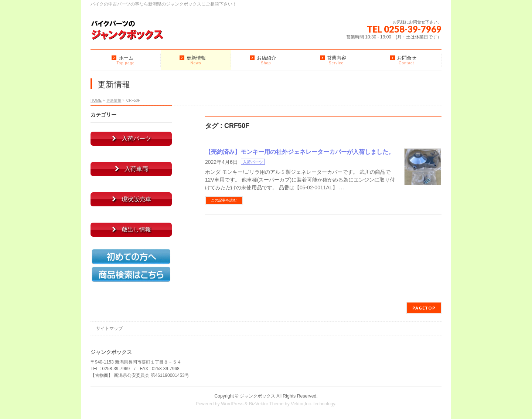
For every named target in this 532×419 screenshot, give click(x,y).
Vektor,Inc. (301, 404)
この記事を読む (224, 200)
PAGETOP (424, 308)
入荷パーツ (253, 162)
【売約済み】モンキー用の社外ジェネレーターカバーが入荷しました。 (300, 152)
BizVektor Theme (266, 404)
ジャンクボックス (258, 396)
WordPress (232, 404)
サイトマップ (109, 328)
